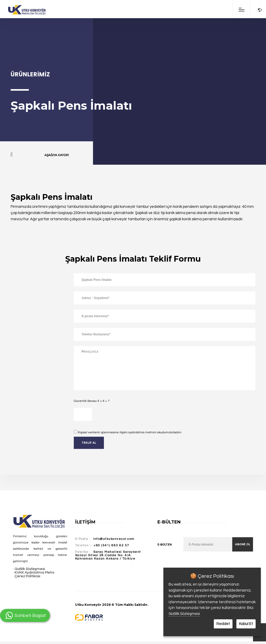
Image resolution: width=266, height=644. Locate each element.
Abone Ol (243, 544)
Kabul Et (246, 624)
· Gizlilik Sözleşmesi (29, 569)
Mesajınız (165, 368)
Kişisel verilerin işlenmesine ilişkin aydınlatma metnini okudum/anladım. (130, 432)
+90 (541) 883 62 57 (111, 545)
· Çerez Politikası (27, 576)
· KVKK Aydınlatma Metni (34, 573)
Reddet (223, 624)
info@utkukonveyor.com (114, 539)
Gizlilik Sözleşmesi (184, 614)
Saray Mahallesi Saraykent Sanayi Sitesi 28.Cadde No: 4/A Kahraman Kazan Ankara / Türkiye (108, 555)
